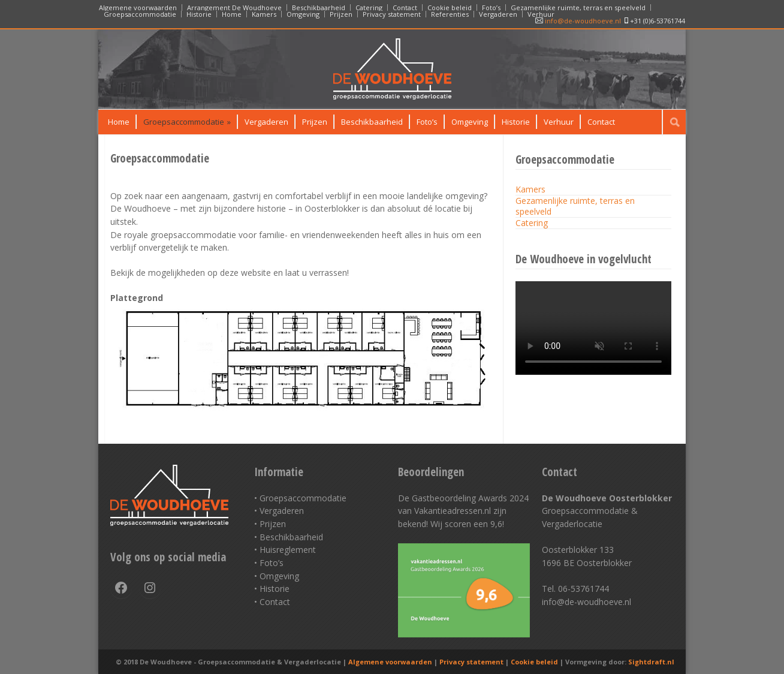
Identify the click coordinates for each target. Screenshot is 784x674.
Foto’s (491, 7)
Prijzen (341, 14)
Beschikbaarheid (319, 7)
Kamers (264, 14)
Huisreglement (288, 550)
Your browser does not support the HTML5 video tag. (593, 325)
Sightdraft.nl (651, 662)
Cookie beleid (450, 7)
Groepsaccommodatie (140, 14)
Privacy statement (392, 14)
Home (232, 14)
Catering (369, 7)
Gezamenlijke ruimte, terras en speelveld (578, 7)
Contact (405, 7)
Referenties (450, 14)
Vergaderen (498, 14)
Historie (199, 14)
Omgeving (303, 14)
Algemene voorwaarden (138, 7)
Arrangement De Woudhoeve (234, 7)
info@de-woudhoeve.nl (578, 21)
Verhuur (541, 14)
